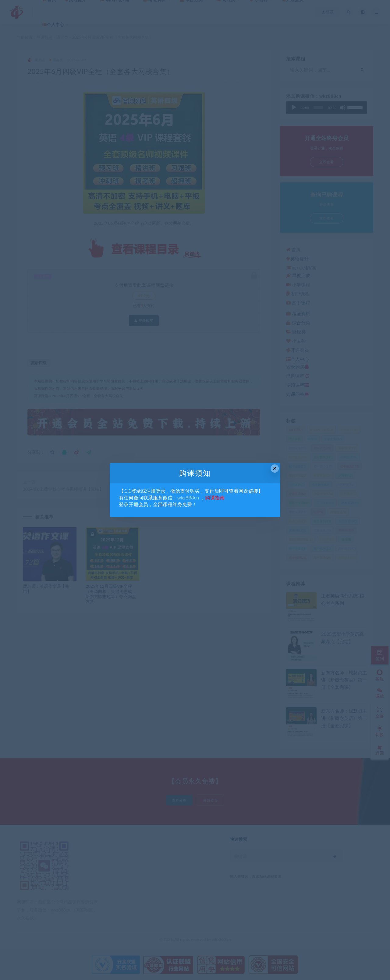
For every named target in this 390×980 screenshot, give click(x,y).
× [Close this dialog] (275, 468)
